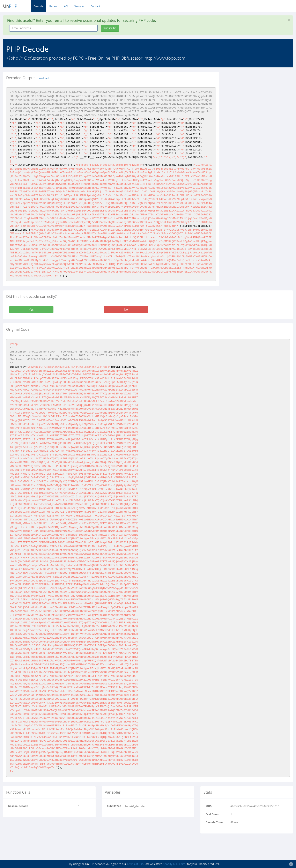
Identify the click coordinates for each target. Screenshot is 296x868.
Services (79, 6)
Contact (95, 6)
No (126, 309)
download (42, 78)
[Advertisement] (260, 101)
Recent (54, 6)
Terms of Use (135, 864)
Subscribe (110, 28)
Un (10, 6)
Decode (38, 6)
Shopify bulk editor (175, 864)
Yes (31, 309)
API (66, 6)
